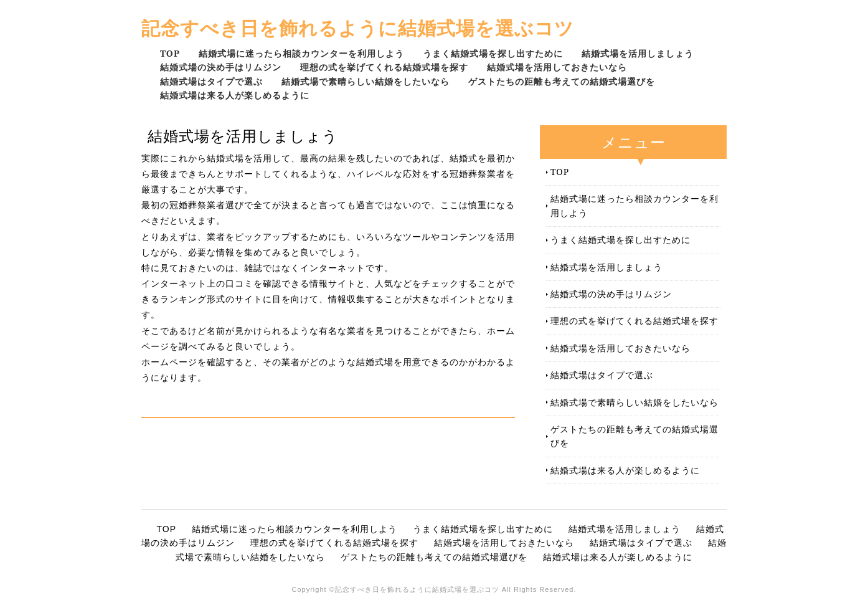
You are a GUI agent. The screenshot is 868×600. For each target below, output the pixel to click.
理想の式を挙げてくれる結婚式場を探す (384, 67)
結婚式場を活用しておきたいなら (557, 67)
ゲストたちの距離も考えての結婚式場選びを (562, 81)
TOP (170, 53)
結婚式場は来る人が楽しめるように (235, 95)
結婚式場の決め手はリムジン (221, 67)
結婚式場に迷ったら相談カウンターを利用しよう (301, 53)
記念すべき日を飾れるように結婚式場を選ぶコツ (358, 28)
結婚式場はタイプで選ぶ (211, 81)
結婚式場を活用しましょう (638, 53)
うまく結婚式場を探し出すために (493, 53)
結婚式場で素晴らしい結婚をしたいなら (366, 81)
